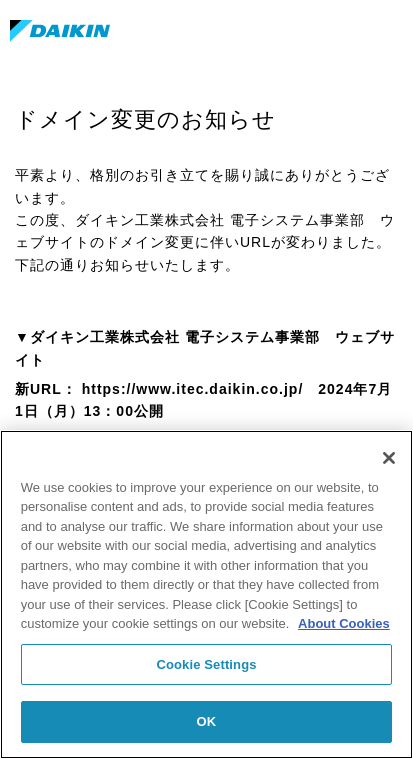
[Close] (389, 458)
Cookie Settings (206, 664)
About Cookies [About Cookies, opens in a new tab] (344, 623)
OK (207, 721)
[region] (206, 594)
